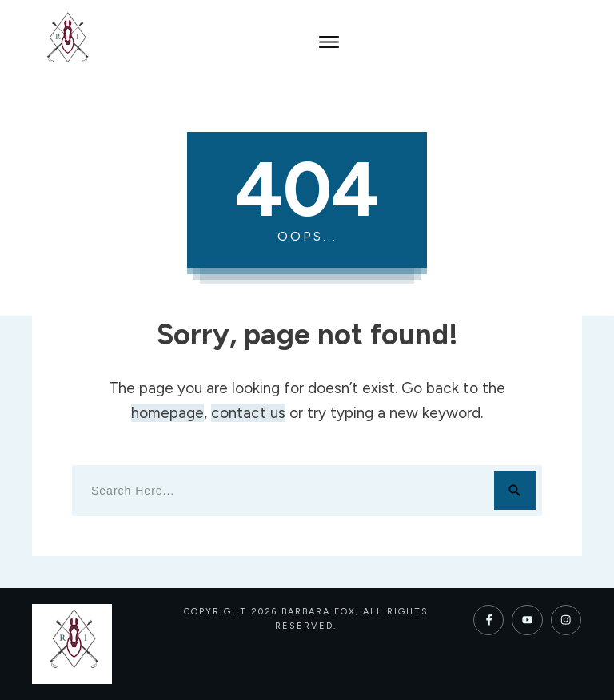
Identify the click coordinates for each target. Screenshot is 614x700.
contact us (248, 413)
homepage (167, 413)
